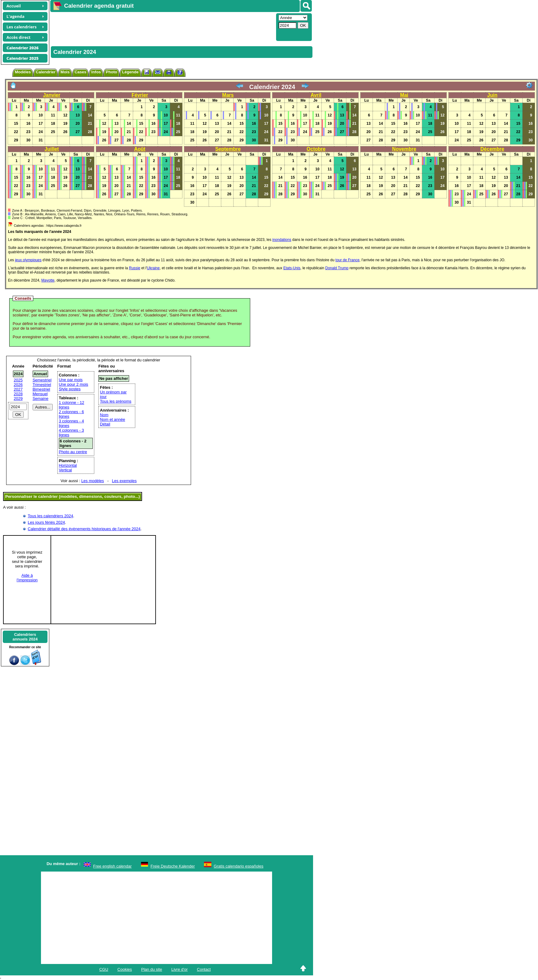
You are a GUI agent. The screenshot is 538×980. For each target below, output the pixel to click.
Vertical (65, 470)
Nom (104, 415)
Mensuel (40, 394)
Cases (80, 72)
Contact (204, 969)
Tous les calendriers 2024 (50, 516)
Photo (111, 72)
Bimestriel (41, 389)
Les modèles (93, 481)
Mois (65, 72)
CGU (104, 969)
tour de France (348, 260)
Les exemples (124, 481)
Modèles (23, 72)
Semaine (41, 399)
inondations (282, 240)
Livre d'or (179, 969)
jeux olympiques (28, 260)
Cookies (125, 969)
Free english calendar (112, 866)
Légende (130, 72)
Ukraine (153, 268)
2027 (18, 389)
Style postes (70, 389)
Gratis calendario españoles (239, 866)
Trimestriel (42, 385)
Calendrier (46, 72)
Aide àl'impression (27, 578)
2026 (18, 385)
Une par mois (71, 380)
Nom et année (112, 419)
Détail (105, 424)
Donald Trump (337, 268)
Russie (135, 268)
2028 (18, 394)
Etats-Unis (292, 268)
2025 (18, 380)
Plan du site (152, 969)
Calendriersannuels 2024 (25, 637)
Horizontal (68, 465)
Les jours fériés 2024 (46, 522)
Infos (96, 72)
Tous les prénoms (116, 401)
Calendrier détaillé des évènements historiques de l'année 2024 (84, 529)
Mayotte (48, 280)
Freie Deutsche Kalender (173, 866)
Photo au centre (73, 452)
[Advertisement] (162, 26)
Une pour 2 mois (73, 384)
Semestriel (42, 380)
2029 (18, 399)
